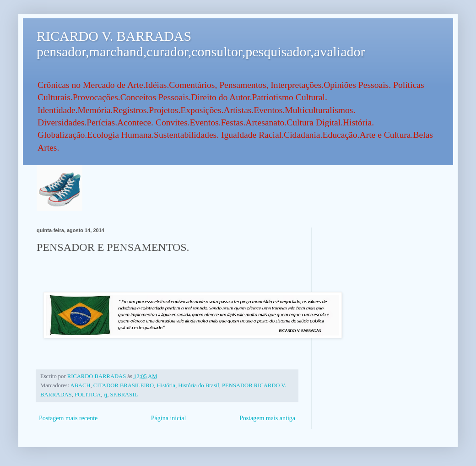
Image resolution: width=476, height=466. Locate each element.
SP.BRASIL (124, 395)
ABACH (80, 385)
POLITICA (88, 395)
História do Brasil (199, 385)
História (166, 385)
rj (106, 395)
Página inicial (169, 418)
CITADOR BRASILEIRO (124, 385)
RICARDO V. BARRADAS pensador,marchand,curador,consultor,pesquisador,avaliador (201, 44)
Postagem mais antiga (267, 418)
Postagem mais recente (68, 418)
